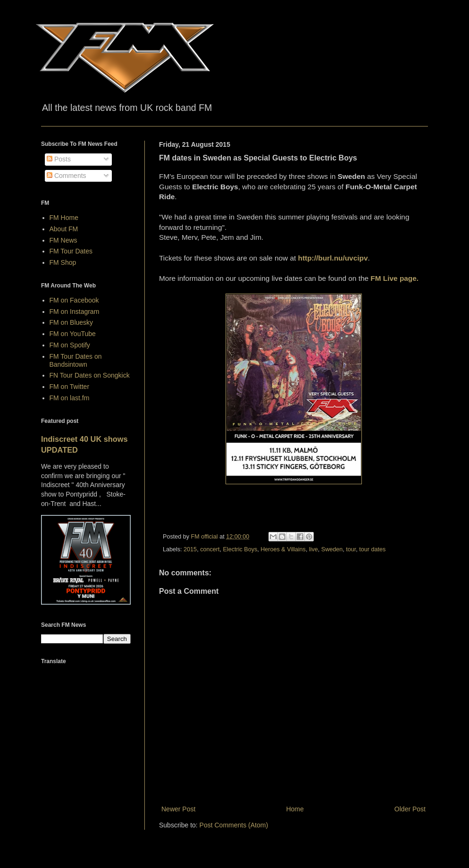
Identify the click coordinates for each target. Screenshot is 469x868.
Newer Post (178, 809)
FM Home (64, 218)
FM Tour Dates (71, 251)
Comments (67, 176)
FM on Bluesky (71, 322)
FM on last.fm (70, 398)
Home (295, 809)
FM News (63, 240)
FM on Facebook (74, 300)
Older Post (410, 809)
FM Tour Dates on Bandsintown (76, 360)
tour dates (372, 549)
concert (210, 549)
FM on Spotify (70, 345)
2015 (190, 549)
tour (351, 549)
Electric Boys (240, 549)
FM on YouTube (73, 334)
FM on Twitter (70, 387)
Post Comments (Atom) (234, 825)
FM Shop (63, 262)
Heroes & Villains (283, 549)
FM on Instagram (75, 312)
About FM (64, 229)
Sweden (332, 549)
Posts (59, 159)
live (314, 549)
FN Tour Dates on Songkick (90, 375)
